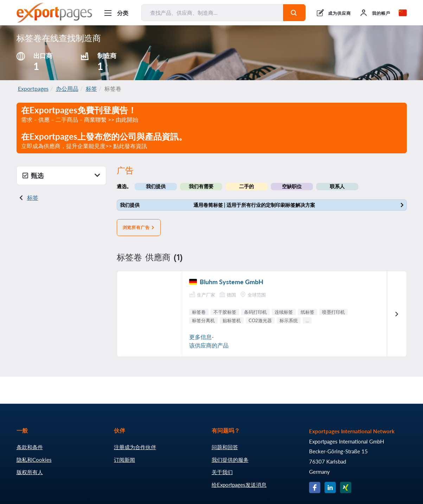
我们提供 (156, 186)
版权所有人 (30, 472)
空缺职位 (292, 186)
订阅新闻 (124, 460)
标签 (91, 88)
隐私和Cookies (34, 460)
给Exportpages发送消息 (239, 485)
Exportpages (33, 88)
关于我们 (222, 472)
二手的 (246, 186)
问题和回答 (225, 447)
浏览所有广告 (139, 228)
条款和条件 (30, 447)
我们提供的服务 (230, 460)
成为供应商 (339, 13)
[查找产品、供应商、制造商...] (212, 13)
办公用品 (67, 88)
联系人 (337, 186)
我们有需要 (201, 186)
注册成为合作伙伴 (135, 447)
